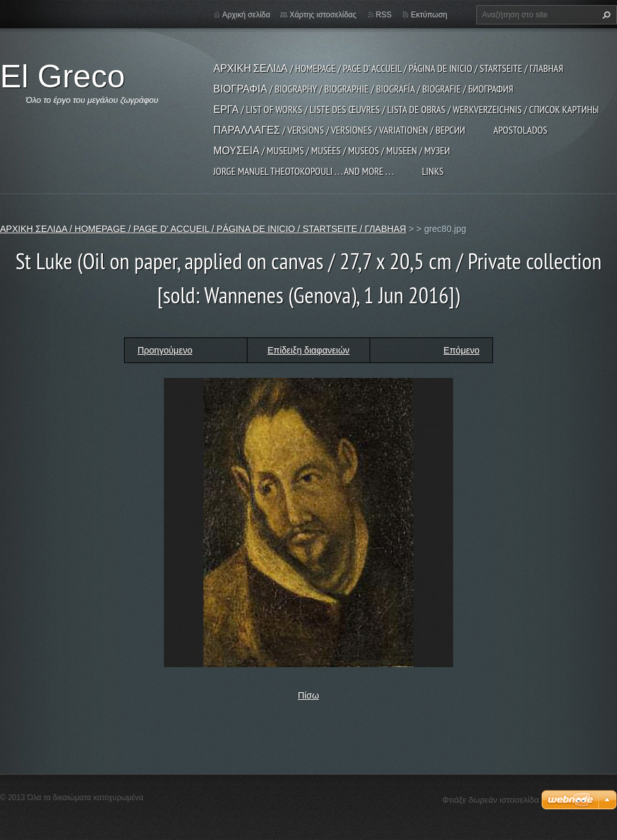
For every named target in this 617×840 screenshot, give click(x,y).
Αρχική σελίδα (246, 15)
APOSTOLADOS (521, 130)
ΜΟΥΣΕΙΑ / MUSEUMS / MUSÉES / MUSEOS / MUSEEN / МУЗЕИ (332, 150)
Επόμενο (461, 350)
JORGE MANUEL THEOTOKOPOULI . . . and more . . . (303, 171)
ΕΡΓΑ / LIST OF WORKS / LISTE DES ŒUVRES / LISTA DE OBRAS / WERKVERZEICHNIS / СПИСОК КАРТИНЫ (406, 109)
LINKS (433, 171)
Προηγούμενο (165, 350)
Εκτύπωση (429, 15)
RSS (384, 15)
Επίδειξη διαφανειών (308, 350)
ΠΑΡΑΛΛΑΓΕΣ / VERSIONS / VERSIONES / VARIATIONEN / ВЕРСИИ (339, 130)
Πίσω (309, 695)
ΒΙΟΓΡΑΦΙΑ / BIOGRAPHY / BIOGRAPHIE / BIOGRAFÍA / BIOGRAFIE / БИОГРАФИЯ (363, 89)
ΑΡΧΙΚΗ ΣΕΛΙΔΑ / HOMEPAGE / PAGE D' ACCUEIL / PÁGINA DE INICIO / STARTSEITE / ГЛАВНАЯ (388, 68)
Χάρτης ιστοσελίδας (323, 15)
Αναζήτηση (605, 15)
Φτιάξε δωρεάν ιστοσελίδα (490, 800)
